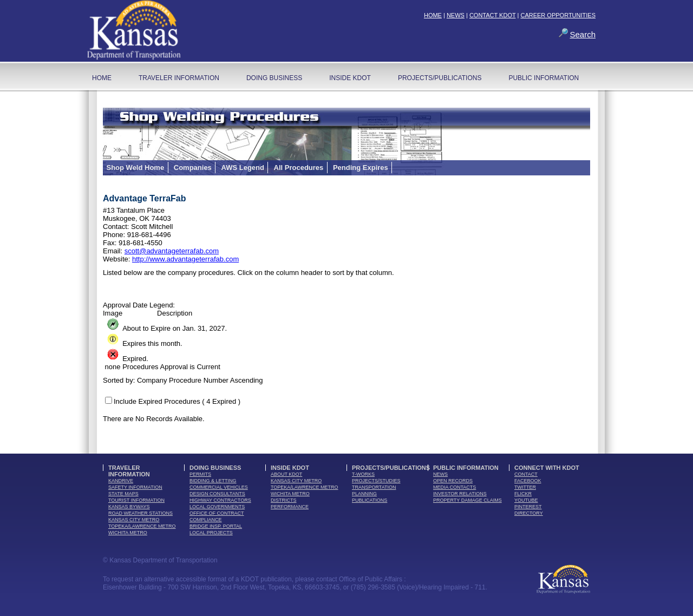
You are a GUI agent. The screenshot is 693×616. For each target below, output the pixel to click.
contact (526, 474)
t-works (363, 474)
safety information (135, 487)
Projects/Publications (440, 78)
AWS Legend (242, 168)
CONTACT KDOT (493, 15)
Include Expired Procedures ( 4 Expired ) (177, 401)
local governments (217, 507)
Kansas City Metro (134, 520)
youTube (526, 500)
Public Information (544, 78)
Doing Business (274, 78)
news (440, 474)
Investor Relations (460, 494)
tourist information (136, 500)
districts (284, 500)
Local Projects (211, 533)
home (102, 78)
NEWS (456, 15)
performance (290, 507)
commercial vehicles (219, 487)
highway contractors (220, 500)
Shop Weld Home (136, 168)
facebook (528, 481)
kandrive (121, 481)
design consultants (217, 494)
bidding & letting (213, 481)
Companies (193, 168)
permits (200, 474)
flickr (523, 494)
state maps (123, 494)
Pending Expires (361, 168)
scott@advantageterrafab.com (172, 251)
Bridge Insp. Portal (216, 526)
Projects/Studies (376, 481)
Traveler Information (179, 78)
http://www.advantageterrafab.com (185, 259)
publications (370, 500)
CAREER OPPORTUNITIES (558, 15)
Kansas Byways (129, 507)
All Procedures (299, 168)
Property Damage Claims (468, 500)
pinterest (528, 507)
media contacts (455, 487)
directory (529, 513)
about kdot (286, 474)
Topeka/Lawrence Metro (142, 526)
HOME (433, 15)
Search (583, 34)
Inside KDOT (350, 78)
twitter (525, 487)
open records (453, 481)
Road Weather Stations (140, 513)
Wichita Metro (128, 533)
